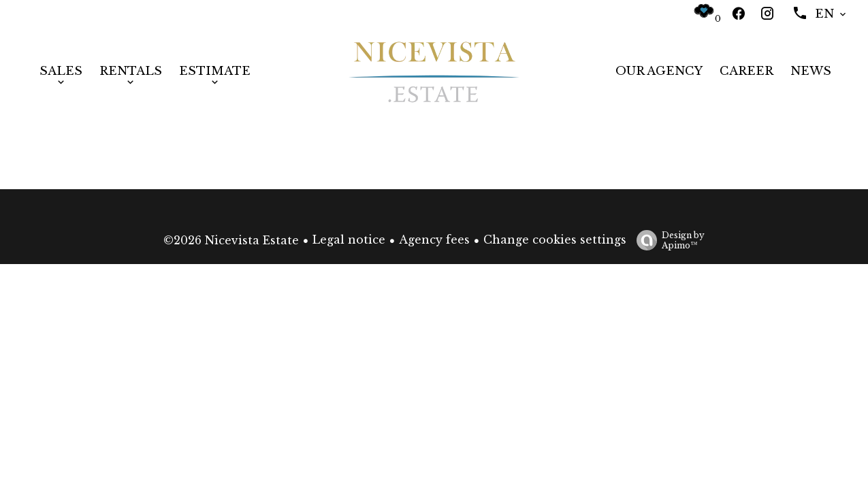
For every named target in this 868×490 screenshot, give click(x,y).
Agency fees (434, 240)
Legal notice (349, 240)
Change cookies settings (555, 240)
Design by (667, 240)
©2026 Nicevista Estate (231, 240)
